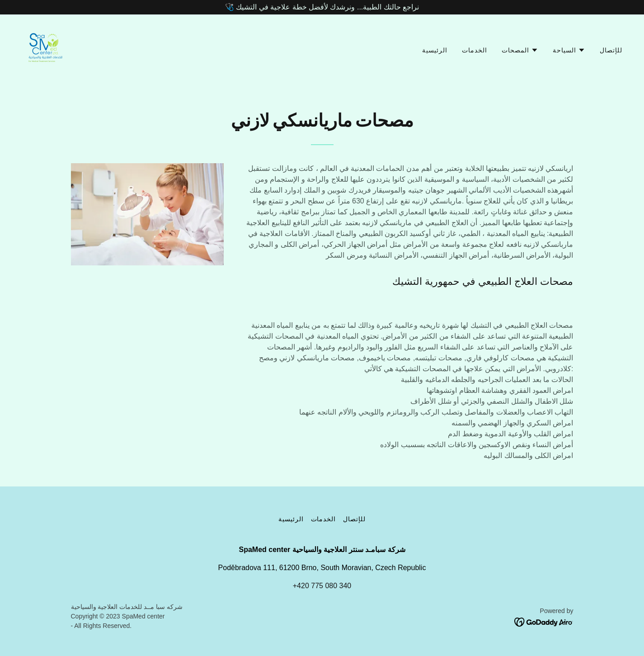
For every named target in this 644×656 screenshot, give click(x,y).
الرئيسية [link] (435, 50)
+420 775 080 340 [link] (322, 586)
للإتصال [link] (611, 50)
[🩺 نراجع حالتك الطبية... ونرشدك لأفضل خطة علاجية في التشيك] (322, 7)
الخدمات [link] (475, 50)
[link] (45, 48)
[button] (520, 50)
